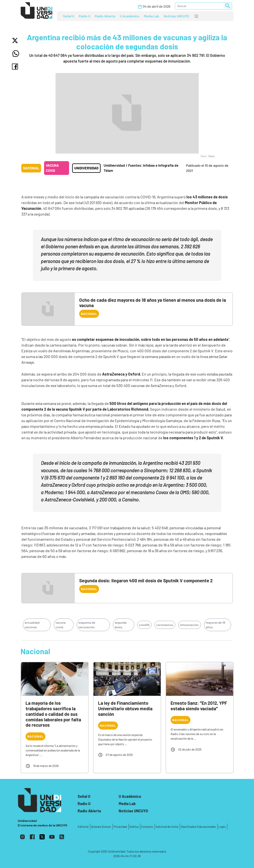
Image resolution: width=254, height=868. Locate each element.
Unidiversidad (86, 168)
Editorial (83, 827)
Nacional (31, 168)
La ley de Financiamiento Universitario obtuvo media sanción (125, 708)
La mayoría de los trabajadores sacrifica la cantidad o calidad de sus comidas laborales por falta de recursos (53, 714)
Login (222, 827)
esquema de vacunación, (87, 625)
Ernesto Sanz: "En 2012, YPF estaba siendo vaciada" (199, 706)
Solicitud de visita (167, 827)
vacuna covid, (61, 625)
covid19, (144, 625)
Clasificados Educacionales (198, 827)
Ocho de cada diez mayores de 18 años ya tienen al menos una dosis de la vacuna (153, 303)
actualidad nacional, (32, 625)
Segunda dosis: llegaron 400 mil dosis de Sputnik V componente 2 (146, 580)
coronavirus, (165, 625)
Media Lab (152, 16)
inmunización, (190, 625)
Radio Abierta (105, 16)
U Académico (130, 16)
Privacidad (120, 827)
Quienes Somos (101, 827)
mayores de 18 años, (215, 625)
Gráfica (134, 827)
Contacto (147, 827)
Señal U (69, 16)
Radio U (85, 16)
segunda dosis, (121, 625)
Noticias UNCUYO (176, 16)
